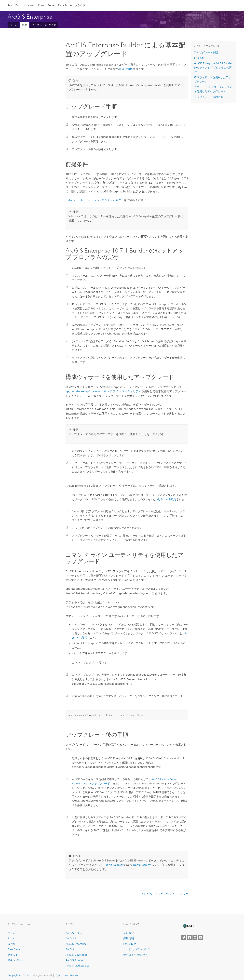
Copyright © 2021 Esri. (20, 973)
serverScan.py (115, 863)
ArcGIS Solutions (75, 958)
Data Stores (65, 5)
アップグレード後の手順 (209, 97)
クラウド (80, 5)
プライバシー (61, 973)
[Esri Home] (188, 924)
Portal (42, 5)
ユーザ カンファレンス (137, 947)
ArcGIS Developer (76, 953)
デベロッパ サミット (136, 953)
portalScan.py (142, 863)
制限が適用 (126, 69)
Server (52, 5)
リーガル (75, 973)
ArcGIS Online (74, 931)
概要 (25, 25)
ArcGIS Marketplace (77, 964)
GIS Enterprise (21, 5)
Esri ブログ (130, 942)
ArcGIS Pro (72, 936)
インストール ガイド (44, 25)
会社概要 (129, 931)
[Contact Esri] (201, 936)
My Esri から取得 (166, 499)
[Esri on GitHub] (195, 936)
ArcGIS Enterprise (76, 942)
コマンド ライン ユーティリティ (103, 391)
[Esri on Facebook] (189, 936)
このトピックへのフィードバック (167, 892)
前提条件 (199, 58)
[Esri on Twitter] (184, 936)
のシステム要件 (95, 200)
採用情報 (129, 936)
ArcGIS (70, 947)
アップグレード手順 (206, 52)
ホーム (14, 25)
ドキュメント (15, 958)
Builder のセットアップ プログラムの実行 (213, 68)
